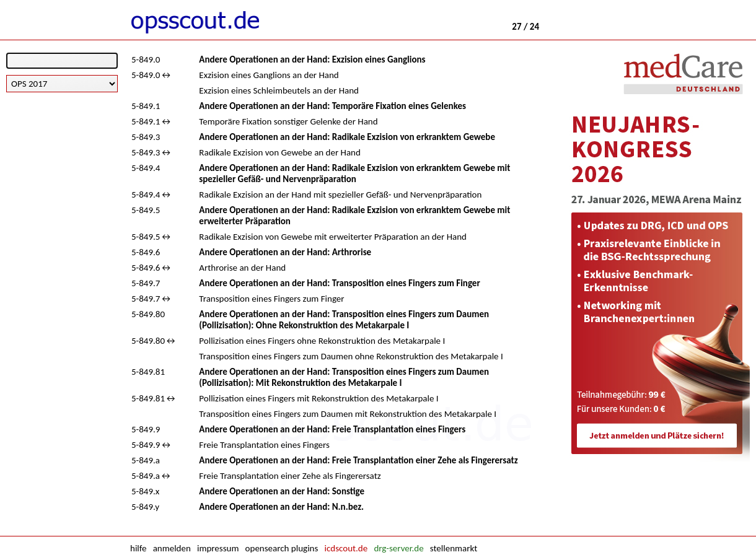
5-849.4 (146, 168)
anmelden (172, 548)
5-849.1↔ (152, 121)
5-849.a (146, 460)
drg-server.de (398, 548)
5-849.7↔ (152, 299)
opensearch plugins (282, 548)
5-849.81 (148, 372)
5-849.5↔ (152, 237)
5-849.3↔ (152, 152)
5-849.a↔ (152, 476)
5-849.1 (146, 106)
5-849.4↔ (152, 195)
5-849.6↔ (152, 268)
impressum (218, 548)
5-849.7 (146, 283)
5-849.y (145, 507)
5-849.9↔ (152, 445)
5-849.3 (146, 137)
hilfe (138, 548)
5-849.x (145, 491)
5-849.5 (146, 210)
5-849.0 (146, 59)
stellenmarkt (454, 548)
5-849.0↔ (152, 75)
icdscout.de (346, 548)
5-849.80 (148, 314)
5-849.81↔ (154, 398)
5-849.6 (146, 252)
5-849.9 (146, 429)
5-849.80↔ (154, 341)
